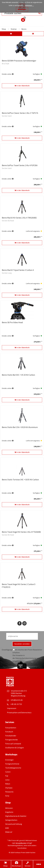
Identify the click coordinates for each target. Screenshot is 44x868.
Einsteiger (9, 760)
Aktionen (9, 808)
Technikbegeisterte (13, 768)
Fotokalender (11, 736)
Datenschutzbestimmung (26, 658)
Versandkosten (21, 843)
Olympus (9, 788)
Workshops (16, 864)
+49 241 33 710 (16, 704)
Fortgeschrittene (12, 764)
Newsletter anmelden (22, 644)
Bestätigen (22, 9)
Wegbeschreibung (18, 696)
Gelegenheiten (11, 820)
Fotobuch (9, 732)
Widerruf (9, 832)
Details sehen (7, 74)
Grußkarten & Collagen (15, 748)
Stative (14, 29)
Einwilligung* (7, 650)
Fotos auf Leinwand (13, 744)
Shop (5, 864)
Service (28, 864)
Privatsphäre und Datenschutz (19, 712)
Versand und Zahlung (14, 824)
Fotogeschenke (11, 740)
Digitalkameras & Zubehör (16, 816)
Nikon (8, 784)
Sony (7, 796)
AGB (7, 828)
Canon (8, 772)
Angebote (9, 812)
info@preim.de (17, 700)
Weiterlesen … (29, 5)
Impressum (12, 708)
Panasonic (9, 792)
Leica (7, 780)
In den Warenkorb (22, 86)
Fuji (7, 776)
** (41, 80)
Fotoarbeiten (11, 728)
